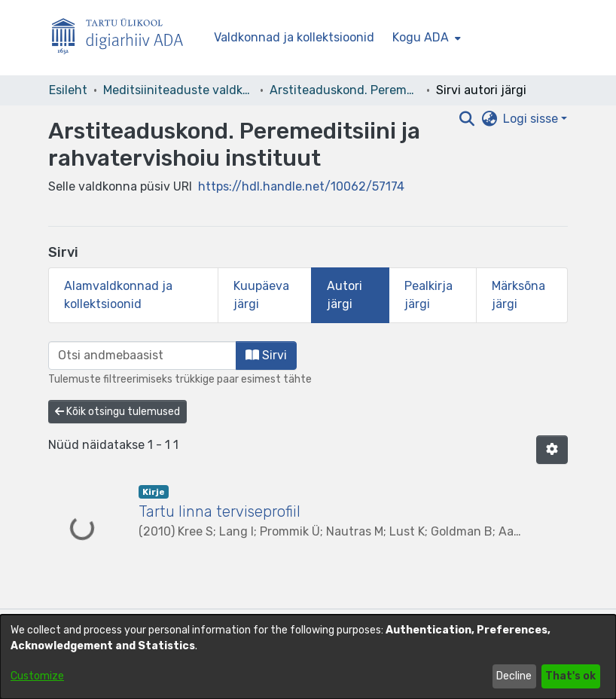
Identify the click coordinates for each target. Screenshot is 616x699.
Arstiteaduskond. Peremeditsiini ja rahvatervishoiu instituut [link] (345, 90)
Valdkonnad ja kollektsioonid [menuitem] (294, 37)
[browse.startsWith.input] (142, 356)
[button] (552, 450)
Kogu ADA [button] (421, 37)
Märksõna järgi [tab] (518, 295)
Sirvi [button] (266, 355)
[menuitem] (425, 38)
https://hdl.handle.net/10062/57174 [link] (301, 186)
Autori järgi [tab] (345, 295)
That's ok (570, 676)
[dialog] (308, 657)
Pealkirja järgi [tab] (428, 295)
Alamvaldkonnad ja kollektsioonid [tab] (118, 295)
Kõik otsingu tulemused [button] (117, 412)
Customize (37, 676)
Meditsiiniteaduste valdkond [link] (178, 90)
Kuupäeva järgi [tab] (261, 295)
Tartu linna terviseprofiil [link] (220, 511)
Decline (514, 676)
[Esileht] (124, 38)
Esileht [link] (68, 90)
